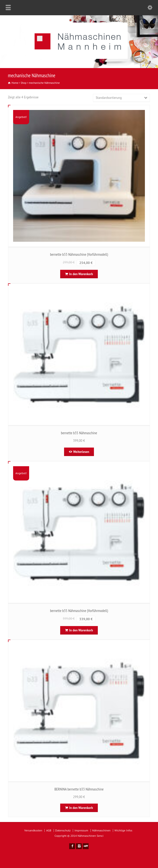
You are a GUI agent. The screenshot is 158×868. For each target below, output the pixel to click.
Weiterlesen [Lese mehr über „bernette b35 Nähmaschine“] (81, 452)
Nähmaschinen (101, 830)
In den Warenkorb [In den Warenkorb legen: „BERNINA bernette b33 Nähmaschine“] (81, 808)
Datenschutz (63, 830)
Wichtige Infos (123, 830)
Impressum (81, 830)
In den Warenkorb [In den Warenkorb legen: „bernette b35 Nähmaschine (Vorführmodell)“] (81, 630)
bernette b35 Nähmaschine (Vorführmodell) (79, 611)
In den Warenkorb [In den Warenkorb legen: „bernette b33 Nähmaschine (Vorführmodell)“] (81, 274)
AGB (49, 830)
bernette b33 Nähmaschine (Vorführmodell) (79, 254)
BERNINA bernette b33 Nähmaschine (79, 789)
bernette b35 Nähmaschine (79, 433)
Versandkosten (33, 830)
